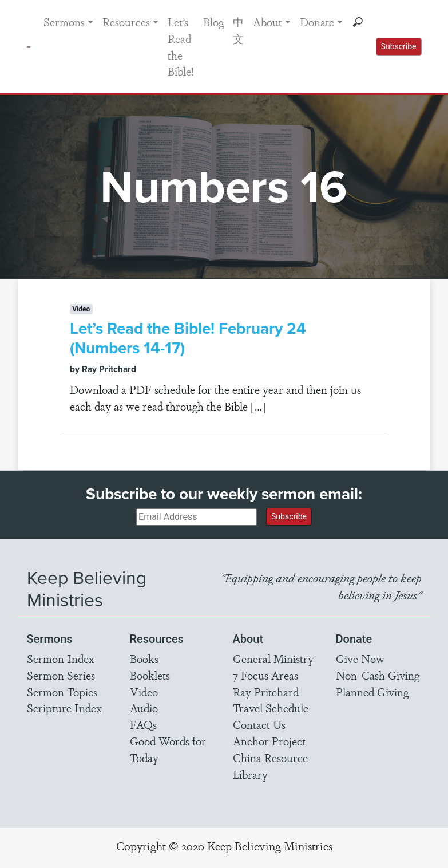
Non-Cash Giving (378, 675)
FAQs (143, 724)
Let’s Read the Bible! (181, 46)
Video (144, 692)
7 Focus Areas (265, 675)
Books (144, 658)
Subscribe (399, 46)
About (267, 22)
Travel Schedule (271, 708)
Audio (144, 708)
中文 (238, 30)
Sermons (64, 22)
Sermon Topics (62, 692)
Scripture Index (64, 708)
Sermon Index (61, 658)
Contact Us (259, 724)
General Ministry (273, 658)
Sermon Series (61, 675)
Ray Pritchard (266, 692)
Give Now (360, 658)
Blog (213, 22)
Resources (126, 22)
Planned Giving (372, 692)
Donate (317, 22)
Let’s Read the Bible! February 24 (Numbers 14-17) (188, 338)
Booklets (150, 675)
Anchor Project (269, 741)
